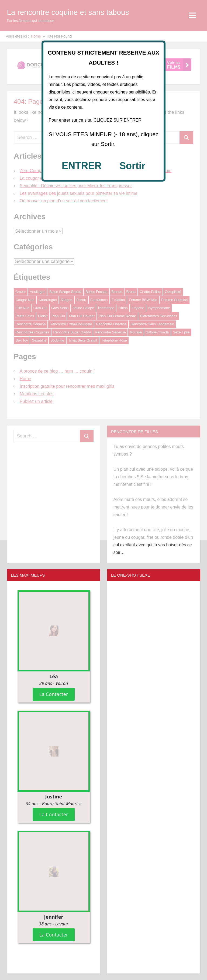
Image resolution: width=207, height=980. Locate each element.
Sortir (132, 166)
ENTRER (82, 166)
